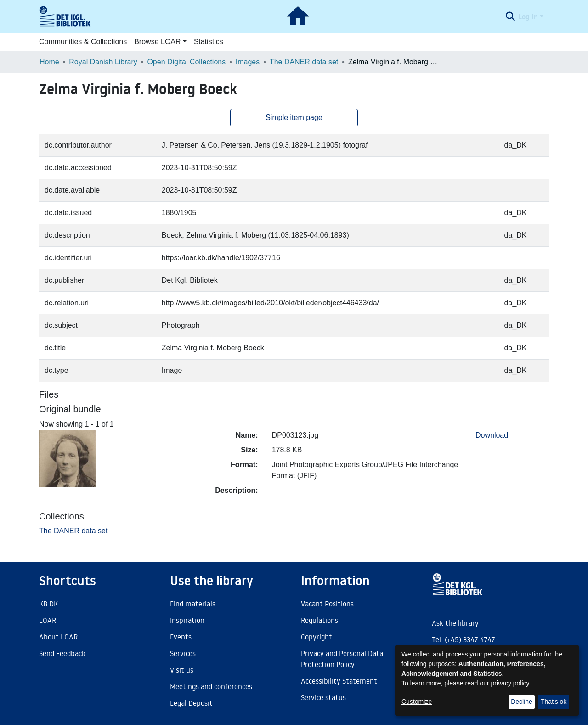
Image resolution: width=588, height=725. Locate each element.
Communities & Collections (83, 42)
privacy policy (510, 683)
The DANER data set (304, 62)
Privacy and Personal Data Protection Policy (342, 659)
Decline (522, 702)
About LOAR (58, 637)
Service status (323, 697)
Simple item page (294, 117)
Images (248, 62)
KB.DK (48, 604)
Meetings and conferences (211, 686)
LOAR (48, 620)
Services (183, 653)
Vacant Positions (327, 604)
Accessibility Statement (339, 681)
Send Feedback (62, 653)
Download (492, 435)
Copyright (317, 637)
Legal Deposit (191, 703)
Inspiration (187, 620)
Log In (528, 17)
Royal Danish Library (103, 62)
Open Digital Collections (186, 62)
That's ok (554, 702)
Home (49, 62)
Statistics (209, 42)
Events (181, 637)
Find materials (193, 604)
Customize (417, 702)
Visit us (182, 670)
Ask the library (455, 623)
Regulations (319, 620)
